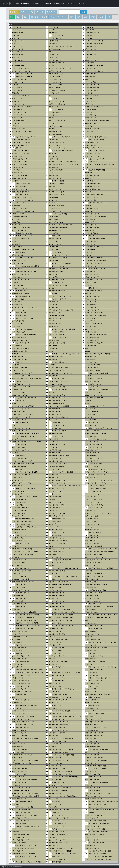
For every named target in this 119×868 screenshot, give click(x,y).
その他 (101, 17)
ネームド (40, 12)
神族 (93, 17)
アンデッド (62, 17)
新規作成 (14, 12)
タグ (22, 12)
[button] (26, 4)
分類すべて (51, 12)
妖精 (79, 17)
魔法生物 (35, 17)
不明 (109, 17)
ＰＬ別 (30, 12)
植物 (26, 17)
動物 (19, 17)
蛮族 (12, 17)
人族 (86, 17)
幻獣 (52, 17)
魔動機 (44, 17)
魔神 (72, 17)
